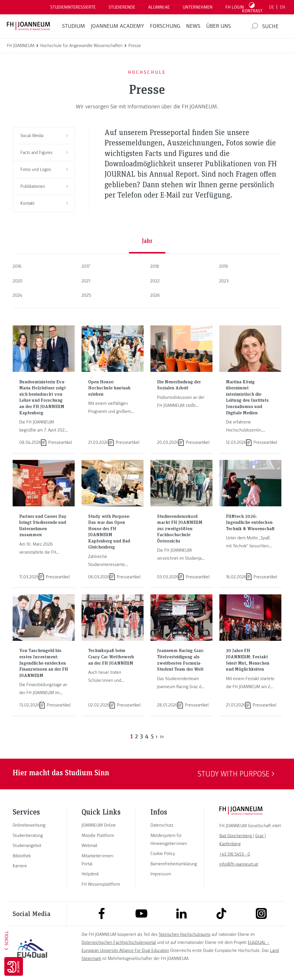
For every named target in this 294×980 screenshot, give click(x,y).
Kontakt (44, 203)
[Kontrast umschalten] (252, 7)
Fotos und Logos (44, 169)
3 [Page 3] (142, 736)
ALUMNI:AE (159, 7)
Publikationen (44, 186)
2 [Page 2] (136, 736)
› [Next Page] (157, 736)
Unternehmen (198, 7)
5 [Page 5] (152, 736)
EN (283, 7)
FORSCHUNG (165, 26)
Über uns (218, 26)
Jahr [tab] (147, 241)
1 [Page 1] (132, 736)
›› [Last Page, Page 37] (162, 736)
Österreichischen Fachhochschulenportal (119, 942)
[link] (32, 825)
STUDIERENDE (122, 7)
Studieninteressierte (73, 7)
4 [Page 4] (147, 736)
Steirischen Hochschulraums (185, 934)
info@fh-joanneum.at (239, 864)
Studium (73, 26)
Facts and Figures (44, 153)
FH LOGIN (235, 7)
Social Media (44, 136)
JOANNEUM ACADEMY (117, 26)
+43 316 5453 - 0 (235, 854)
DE (272, 7)
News (193, 26)
